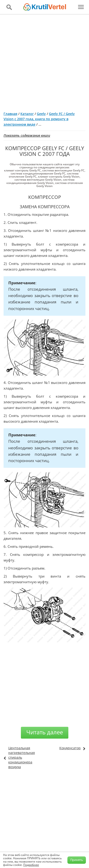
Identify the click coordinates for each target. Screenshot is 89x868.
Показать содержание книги (27, 135)
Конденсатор (70, 748)
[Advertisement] (44, 61)
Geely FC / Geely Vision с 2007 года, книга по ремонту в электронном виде (39, 119)
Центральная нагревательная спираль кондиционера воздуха (22, 757)
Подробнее (31, 865)
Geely (41, 114)
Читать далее (45, 732)
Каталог (27, 114)
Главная (10, 114)
